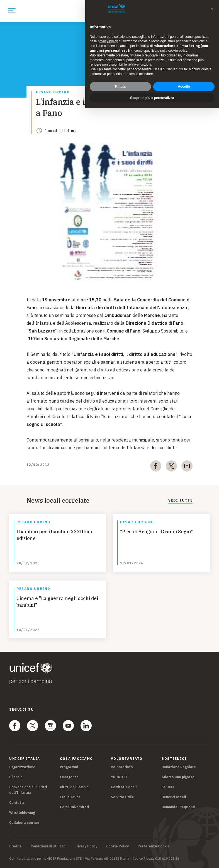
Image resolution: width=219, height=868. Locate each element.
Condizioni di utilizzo (48, 846)
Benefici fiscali (174, 797)
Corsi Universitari (74, 807)
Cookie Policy (117, 846)
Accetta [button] (184, 86)
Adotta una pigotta (178, 777)
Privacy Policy (86, 846)
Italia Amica (70, 797)
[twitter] (171, 467)
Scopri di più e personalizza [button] (152, 98)
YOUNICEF (120, 777)
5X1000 (168, 787)
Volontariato (122, 767)
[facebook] (156, 467)
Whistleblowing (22, 813)
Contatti (16, 803)
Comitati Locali (124, 787)
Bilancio (16, 777)
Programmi (69, 767)
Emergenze (69, 777)
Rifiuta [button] (120, 86)
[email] (187, 467)
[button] (212, 9)
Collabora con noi (24, 823)
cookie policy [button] (178, 51)
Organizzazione (22, 767)
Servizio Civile (122, 797)
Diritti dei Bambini (75, 787)
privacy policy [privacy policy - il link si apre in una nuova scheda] (108, 41)
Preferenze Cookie (154, 846)
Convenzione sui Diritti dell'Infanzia (28, 790)
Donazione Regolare (179, 767)
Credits (15, 846)
